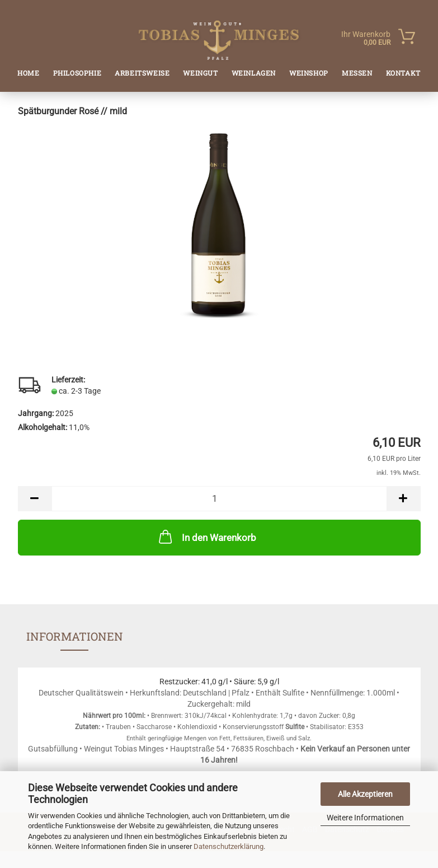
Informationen (75, 636)
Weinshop (309, 73)
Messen (357, 73)
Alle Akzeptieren (365, 794)
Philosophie (77, 73)
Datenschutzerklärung (229, 846)
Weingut (200, 73)
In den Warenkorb (206, 536)
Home (28, 73)
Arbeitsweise (142, 73)
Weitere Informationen (365, 818)
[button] (35, 499)
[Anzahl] (219, 499)
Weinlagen (254, 73)
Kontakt (403, 73)
